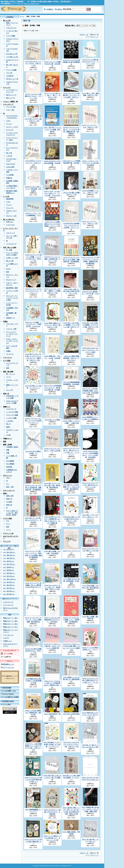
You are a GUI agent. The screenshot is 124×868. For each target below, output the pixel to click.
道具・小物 (10, 487)
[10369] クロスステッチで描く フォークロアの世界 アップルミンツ (34, 421)
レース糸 (6, 196)
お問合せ (60, 9)
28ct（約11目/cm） (9, 576)
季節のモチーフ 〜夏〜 (11, 621)
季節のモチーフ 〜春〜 (11, 618)
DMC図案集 (10, 461)
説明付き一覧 (84, 35)
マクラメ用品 (8, 518)
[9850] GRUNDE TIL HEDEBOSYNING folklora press (90, 780)
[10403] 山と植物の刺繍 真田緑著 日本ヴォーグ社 (72, 358)
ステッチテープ (8, 104)
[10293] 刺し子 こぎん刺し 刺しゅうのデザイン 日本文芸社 (33, 520)
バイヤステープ (11, 244)
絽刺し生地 (10, 496)
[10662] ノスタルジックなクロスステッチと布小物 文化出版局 (91, 163)
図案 (5, 442)
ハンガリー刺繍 (11, 418)
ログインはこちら (8, 667)
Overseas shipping (8, 694)
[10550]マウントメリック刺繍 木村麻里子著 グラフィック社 (52, 259)
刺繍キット (7, 407)
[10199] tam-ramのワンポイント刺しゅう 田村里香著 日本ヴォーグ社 (52, 587)
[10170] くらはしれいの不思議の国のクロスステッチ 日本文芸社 (52, 620)
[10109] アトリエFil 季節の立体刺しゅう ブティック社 (90, 650)
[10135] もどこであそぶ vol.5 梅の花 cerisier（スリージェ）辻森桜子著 (52, 646)
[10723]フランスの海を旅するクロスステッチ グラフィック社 (90, 62)
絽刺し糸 (9, 499)
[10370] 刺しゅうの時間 (53, 420)
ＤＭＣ (8, 121)
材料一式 (6, 394)
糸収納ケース (11, 318)
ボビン (8, 478)
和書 (8, 450)
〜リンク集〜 (7, 704)
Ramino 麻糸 (10, 167)
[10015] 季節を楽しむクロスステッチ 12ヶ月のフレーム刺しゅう (90, 715)
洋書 (8, 453)
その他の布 (10, 76)
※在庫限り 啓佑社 (12, 447)
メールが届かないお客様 (10, 697)
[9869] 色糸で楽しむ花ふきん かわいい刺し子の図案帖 (52, 778)
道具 (8, 272)
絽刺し (5, 493)
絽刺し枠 (9, 505)
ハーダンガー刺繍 (12, 412)
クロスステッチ (11, 28)
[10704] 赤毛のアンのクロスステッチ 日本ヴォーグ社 (33, 163)
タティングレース (9, 491)
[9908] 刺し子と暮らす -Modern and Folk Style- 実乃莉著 (90, 747)
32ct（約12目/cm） (9, 582)
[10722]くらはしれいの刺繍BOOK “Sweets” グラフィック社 (33, 96)
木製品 (8, 351)
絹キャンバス (11, 98)
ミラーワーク (8, 358)
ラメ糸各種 (10, 175)
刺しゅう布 (7, 21)
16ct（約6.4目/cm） (9, 555)
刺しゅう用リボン (9, 220)
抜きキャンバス (11, 95)
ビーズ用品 (7, 361)
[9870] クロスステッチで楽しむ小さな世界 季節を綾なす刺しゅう (33, 780)
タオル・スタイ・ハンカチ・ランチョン (12, 341)
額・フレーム (11, 374)
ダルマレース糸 (11, 216)
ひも (8, 521)
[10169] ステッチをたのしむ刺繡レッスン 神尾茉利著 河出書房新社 (71, 620)
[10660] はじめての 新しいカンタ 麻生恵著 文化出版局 (33, 189)
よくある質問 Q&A (9, 691)
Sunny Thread (11, 164)
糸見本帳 (9, 467)
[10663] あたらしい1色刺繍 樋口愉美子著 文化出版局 (72, 163)
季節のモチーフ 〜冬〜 (11, 627)
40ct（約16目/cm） (9, 591)
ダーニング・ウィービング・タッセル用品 (12, 298)
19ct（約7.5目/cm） (9, 564)
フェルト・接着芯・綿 (10, 102)
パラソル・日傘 (11, 329)
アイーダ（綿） (11, 107)
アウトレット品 (8, 533)
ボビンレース (8, 476)
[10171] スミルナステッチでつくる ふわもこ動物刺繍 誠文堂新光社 (33, 620)
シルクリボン (11, 225)
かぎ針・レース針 (12, 258)
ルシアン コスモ (12, 127)
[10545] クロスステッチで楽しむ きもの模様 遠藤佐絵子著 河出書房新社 (71, 260)
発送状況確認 (7, 688)
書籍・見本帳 (8, 445)
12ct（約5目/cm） (9, 549)
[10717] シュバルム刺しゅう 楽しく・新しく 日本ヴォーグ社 (52, 95)
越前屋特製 (10, 199)
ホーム (22, 17)
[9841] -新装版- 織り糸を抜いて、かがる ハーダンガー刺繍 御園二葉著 (90, 809)
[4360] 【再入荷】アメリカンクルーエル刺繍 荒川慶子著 (52, 130)
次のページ (95, 37)
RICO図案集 (10, 464)
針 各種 (9, 250)
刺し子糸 (9, 153)
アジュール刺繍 (11, 70)
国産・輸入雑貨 (8, 372)
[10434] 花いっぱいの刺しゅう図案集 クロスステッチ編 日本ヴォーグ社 (90, 325)
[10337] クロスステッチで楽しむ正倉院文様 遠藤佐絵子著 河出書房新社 (33, 488)
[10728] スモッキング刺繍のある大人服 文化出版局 (52, 64)
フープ (8, 377)
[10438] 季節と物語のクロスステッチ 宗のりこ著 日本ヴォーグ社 (53, 325)
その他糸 (9, 502)
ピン (8, 484)
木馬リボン (10, 222)
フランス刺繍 (11, 36)
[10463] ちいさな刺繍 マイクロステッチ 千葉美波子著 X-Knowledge (33, 324)
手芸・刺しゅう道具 (10, 247)
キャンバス (7, 88)
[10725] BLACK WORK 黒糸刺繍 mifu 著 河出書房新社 (71, 62)
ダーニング (7, 541)
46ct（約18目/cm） (9, 594)
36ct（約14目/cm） (9, 585)
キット (8, 524)
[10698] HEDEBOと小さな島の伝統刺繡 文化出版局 (52, 163)
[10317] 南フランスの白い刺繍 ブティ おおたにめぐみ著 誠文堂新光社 (71, 487)
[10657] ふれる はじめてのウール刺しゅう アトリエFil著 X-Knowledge (52, 193)
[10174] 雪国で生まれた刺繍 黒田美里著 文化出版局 (71, 581)
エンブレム (10, 354)
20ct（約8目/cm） (9, 567)
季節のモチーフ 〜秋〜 (11, 624)
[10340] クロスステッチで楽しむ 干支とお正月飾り (52, 451)
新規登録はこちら (8, 664)
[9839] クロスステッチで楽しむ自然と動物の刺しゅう (33, 842)
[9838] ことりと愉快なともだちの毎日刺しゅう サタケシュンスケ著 (52, 838)
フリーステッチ (8, 605)
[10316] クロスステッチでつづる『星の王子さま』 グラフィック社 (91, 485)
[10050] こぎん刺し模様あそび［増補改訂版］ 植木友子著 (33, 713)
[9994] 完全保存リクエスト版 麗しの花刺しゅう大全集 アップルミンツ (52, 744)
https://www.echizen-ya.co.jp (32, 4)
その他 (8, 435)
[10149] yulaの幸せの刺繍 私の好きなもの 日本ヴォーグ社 (33, 651)
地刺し (8, 427)
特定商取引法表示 (8, 701)
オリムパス (10, 130)
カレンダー (10, 390)
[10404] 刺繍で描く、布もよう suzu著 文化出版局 (52, 358)
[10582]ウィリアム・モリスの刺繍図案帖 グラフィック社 (33, 215)
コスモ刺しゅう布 (12, 57)
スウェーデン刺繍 (12, 415)
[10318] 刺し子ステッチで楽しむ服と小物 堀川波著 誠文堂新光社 (52, 485)
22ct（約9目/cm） (9, 570)
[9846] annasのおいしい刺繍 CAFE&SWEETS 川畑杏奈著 (52, 812)
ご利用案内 (49, 9)
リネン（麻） (11, 110)
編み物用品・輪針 (12, 288)
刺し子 (8, 424)
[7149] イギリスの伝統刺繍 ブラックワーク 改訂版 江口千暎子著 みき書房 (53, 388)
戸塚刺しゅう (8, 641)
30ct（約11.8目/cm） (10, 579)
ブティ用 (9, 73)
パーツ (8, 530)
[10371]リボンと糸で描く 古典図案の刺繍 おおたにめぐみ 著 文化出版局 (90, 391)
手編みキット (8, 439)
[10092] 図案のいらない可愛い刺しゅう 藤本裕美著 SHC (72, 679)
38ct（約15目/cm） (9, 588)
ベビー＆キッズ (8, 635)
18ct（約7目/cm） (9, 561)
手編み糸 (9, 178)
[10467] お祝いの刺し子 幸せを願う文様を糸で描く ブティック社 (72, 291)
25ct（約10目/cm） (9, 573)
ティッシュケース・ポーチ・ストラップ (12, 334)
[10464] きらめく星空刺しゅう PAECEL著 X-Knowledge (90, 294)
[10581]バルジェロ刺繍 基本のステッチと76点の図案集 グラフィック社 (53, 224)
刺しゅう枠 (10, 261)
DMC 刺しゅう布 (12, 54)
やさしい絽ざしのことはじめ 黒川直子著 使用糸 (12, 513)
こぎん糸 (9, 156)
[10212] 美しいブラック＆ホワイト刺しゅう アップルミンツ (90, 517)
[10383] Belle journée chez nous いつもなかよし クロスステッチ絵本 (90, 350)
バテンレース (11, 233)
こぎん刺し (10, 421)
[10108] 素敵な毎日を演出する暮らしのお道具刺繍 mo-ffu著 (34, 681)
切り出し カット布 (12, 79)
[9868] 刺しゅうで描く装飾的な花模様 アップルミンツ (71, 778)
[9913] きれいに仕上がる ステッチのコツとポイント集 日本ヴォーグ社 (71, 744)
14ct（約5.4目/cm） (9, 552)
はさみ (8, 269)
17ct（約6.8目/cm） (9, 558)
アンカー (9, 124)
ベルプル (6, 638)
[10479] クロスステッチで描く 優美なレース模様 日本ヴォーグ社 (53, 291)
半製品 (5, 322)
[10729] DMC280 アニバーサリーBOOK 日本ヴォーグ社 (33, 64)
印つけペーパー (11, 280)
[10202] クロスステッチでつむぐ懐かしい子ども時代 (90, 551)
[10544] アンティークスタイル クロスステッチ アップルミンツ (33, 291)
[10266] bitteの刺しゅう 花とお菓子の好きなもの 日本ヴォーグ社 (71, 519)
